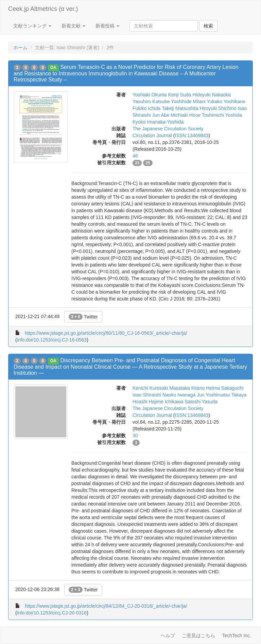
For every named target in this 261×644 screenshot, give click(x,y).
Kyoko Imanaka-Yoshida (158, 122)
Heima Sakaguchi (225, 388)
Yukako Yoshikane (226, 102)
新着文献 (73, 26)
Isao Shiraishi (147, 395)
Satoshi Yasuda (201, 402)
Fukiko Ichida (146, 108)
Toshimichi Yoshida (222, 115)
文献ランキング (32, 26)
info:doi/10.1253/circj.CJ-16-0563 (52, 340)
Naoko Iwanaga (179, 395)
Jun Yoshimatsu (213, 395)
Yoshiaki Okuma (150, 95)
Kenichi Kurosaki (150, 388)
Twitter (83, 317)
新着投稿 (107, 26)
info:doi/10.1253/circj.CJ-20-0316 (52, 613)
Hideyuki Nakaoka (212, 95)
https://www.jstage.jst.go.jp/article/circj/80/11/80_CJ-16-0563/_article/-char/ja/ (106, 333)
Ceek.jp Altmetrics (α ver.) (43, 9)
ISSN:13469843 (192, 135)
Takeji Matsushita (180, 108)
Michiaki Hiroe (186, 115)
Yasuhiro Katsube (151, 102)
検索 (208, 26)
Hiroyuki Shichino (218, 108)
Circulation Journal (152, 135)
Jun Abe (161, 115)
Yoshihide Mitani (188, 102)
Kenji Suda (180, 95)
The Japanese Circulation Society (168, 129)
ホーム (20, 48)
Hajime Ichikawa (166, 402)
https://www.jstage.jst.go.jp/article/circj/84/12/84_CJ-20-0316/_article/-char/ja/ (106, 606)
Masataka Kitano (187, 388)
